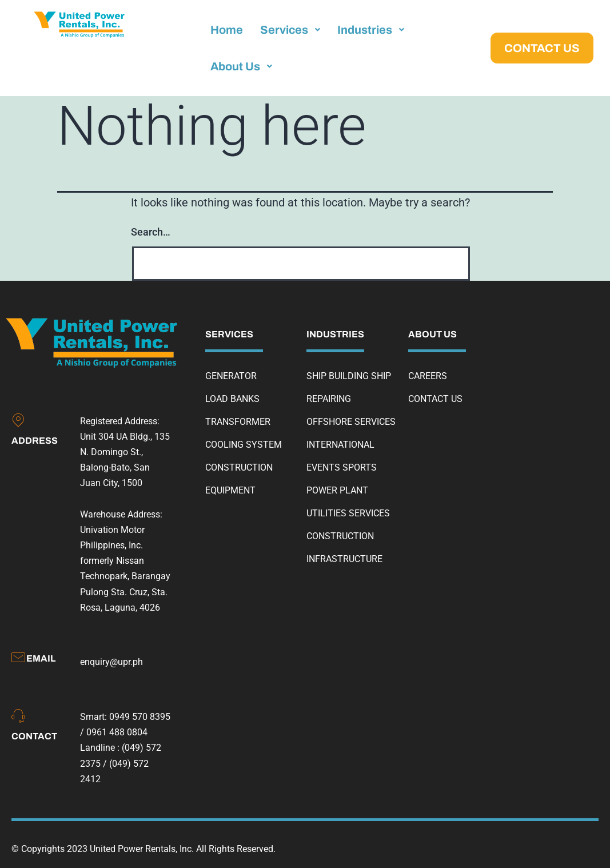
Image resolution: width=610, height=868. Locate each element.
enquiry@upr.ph (111, 662)
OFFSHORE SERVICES (351, 422)
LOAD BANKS (232, 399)
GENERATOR (231, 376)
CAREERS (428, 376)
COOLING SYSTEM (244, 445)
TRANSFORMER (238, 422)
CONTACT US (435, 399)
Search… (151, 232)
